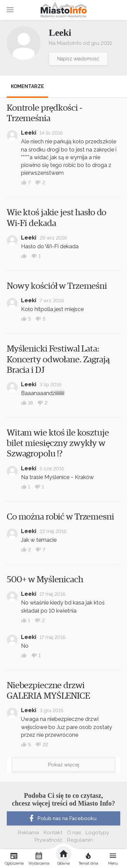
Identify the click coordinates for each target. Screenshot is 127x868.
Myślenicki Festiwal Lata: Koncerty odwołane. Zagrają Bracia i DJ (58, 359)
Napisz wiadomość (78, 59)
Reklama (28, 833)
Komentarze (27, 86)
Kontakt (53, 833)
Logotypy (97, 833)
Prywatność (48, 840)
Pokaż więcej (64, 765)
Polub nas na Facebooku (62, 818)
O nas (74, 833)
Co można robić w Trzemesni (60, 517)
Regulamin (80, 840)
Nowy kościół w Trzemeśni (57, 286)
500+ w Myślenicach (45, 580)
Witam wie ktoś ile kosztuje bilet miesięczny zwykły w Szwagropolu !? (58, 443)
